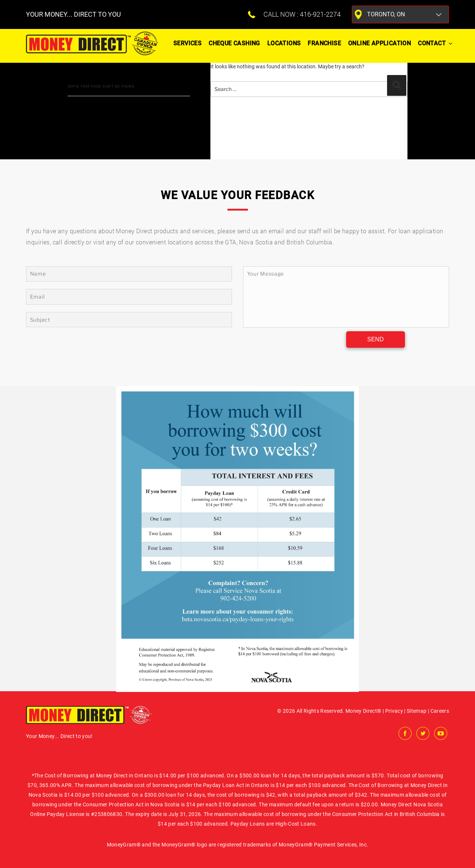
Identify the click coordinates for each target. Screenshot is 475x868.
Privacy (394, 711)
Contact (435, 43)
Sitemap (417, 711)
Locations (284, 43)
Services (187, 43)
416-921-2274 (320, 14)
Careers (440, 711)
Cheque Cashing (234, 43)
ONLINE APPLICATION (379, 43)
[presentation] (294, 342)
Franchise (324, 43)
